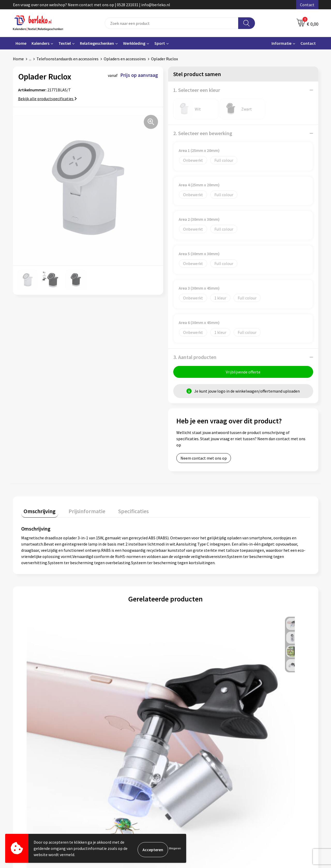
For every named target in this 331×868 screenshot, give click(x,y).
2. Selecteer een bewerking (203, 133)
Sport (160, 43)
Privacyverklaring (263, 775)
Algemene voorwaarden (268, 760)
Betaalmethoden (187, 768)
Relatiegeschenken (97, 43)
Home (21, 43)
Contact (307, 5)
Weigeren (175, 848)
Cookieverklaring (263, 768)
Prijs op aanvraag (46, 696)
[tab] (37, 512)
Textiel (65, 43)
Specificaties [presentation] (121, 511)
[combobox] (172, 23)
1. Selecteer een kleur (197, 90)
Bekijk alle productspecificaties (47, 99)
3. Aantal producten (195, 357)
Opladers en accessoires (125, 59)
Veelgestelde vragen (114, 768)
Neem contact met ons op (204, 461)
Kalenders (40, 43)
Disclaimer (257, 783)
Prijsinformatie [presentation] (79, 511)
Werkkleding (134, 43)
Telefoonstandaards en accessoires (67, 59)
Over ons (104, 760)
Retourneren (183, 775)
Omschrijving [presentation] (37, 511)
